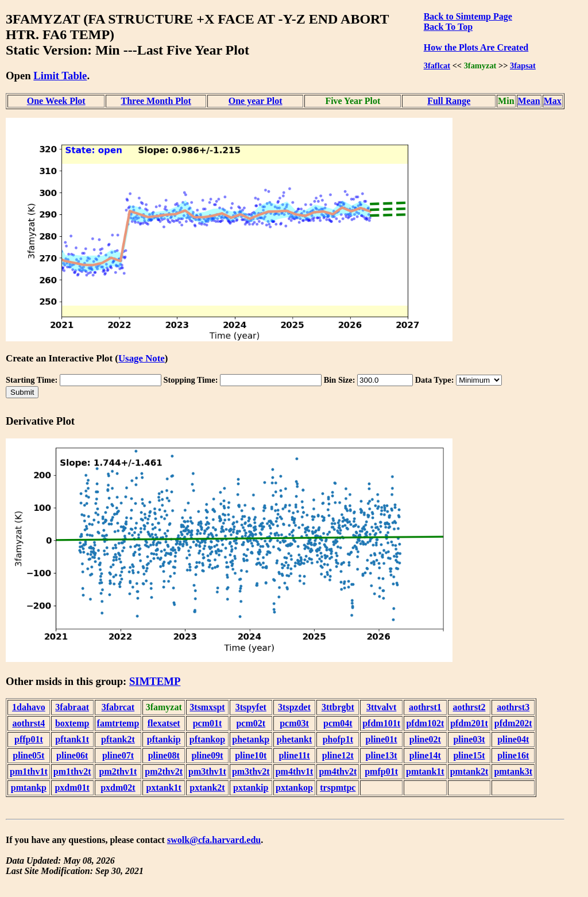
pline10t (251, 755)
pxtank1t (164, 788)
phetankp (251, 739)
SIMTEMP (155, 681)
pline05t (28, 755)
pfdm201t (469, 723)
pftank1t (72, 739)
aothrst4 (28, 723)
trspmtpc (338, 788)
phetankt (294, 739)
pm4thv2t (338, 771)
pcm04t (338, 723)
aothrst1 (425, 707)
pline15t (469, 755)
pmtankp (29, 788)
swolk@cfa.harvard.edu (214, 840)
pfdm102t (425, 723)
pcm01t (208, 723)
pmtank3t (513, 771)
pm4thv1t (295, 771)
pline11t (294, 755)
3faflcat (437, 66)
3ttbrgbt (338, 707)
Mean (529, 101)
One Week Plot (56, 101)
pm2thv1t (118, 771)
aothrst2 (469, 707)
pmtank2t (469, 771)
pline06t (72, 755)
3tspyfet (251, 707)
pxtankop (294, 788)
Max (553, 101)
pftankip (164, 739)
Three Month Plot (156, 101)
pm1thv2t (72, 771)
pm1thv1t (29, 771)
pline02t (425, 739)
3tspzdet (294, 707)
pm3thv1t (207, 771)
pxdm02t (118, 788)
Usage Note (142, 358)
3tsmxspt (207, 707)
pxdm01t (72, 788)
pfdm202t (513, 723)
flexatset (164, 723)
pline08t (164, 755)
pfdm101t (381, 723)
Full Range (449, 101)
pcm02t (251, 723)
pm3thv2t (251, 771)
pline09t (207, 755)
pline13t (382, 755)
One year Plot (256, 101)
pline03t (469, 739)
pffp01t (29, 739)
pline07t (118, 755)
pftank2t (118, 739)
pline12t (338, 755)
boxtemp (72, 723)
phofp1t (338, 739)
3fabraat (72, 707)
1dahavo (29, 707)
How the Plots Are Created (476, 47)
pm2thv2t (164, 771)
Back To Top (448, 27)
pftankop (207, 739)
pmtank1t (425, 771)
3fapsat (523, 66)
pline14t (425, 755)
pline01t (382, 739)
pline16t (513, 755)
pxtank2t (207, 788)
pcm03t (294, 723)
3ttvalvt (381, 707)
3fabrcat (118, 707)
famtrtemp (118, 723)
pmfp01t (381, 771)
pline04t (513, 739)
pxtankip (251, 788)
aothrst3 (513, 707)
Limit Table (60, 76)
